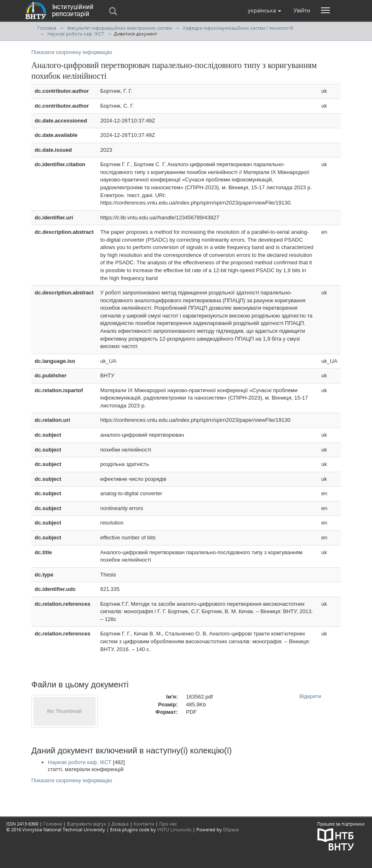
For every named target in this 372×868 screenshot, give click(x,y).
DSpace (231, 829)
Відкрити (310, 696)
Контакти (144, 824)
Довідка (120, 824)
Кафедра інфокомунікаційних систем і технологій (238, 28)
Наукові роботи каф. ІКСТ (76, 34)
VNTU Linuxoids (174, 829)
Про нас (168, 824)
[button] (265, 10)
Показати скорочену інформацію (72, 52)
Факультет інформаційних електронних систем (120, 28)
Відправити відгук (87, 824)
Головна (47, 28)
